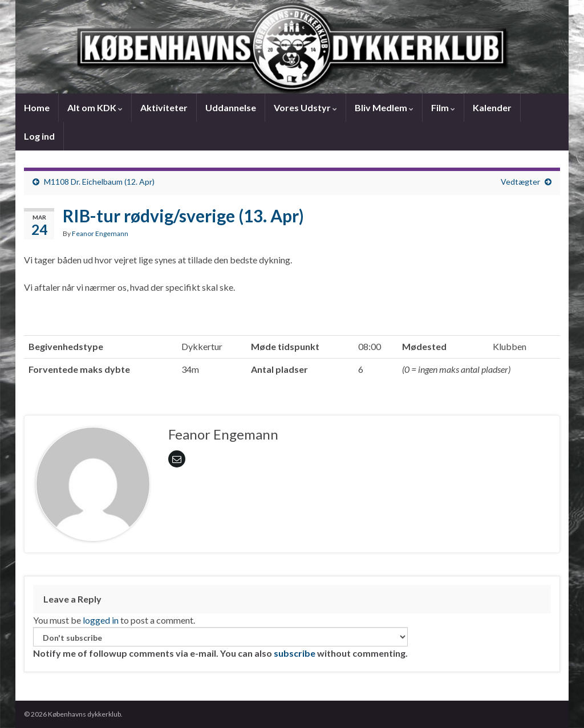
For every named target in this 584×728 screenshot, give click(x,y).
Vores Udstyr (305, 107)
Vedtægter (520, 182)
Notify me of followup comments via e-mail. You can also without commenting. (220, 643)
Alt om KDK (95, 107)
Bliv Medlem (384, 107)
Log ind (39, 136)
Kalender (492, 107)
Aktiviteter (164, 107)
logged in (101, 620)
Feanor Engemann (100, 233)
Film (443, 107)
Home (37, 107)
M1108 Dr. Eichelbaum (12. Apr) (99, 182)
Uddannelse (231, 107)
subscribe (295, 653)
